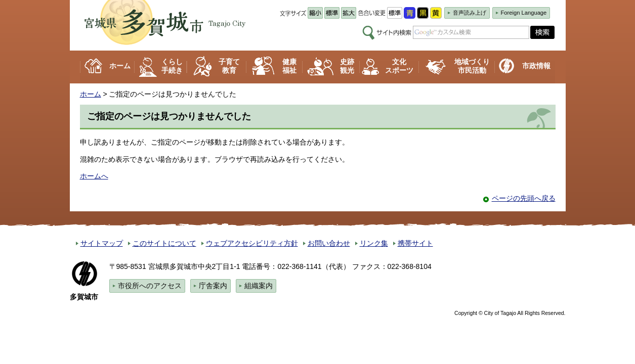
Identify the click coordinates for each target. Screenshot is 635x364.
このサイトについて (164, 243)
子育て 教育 (229, 66)
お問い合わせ (329, 243)
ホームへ (94, 176)
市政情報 (536, 66)
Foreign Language (524, 13)
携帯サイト (415, 243)
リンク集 (374, 243)
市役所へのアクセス (150, 286)
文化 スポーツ (399, 66)
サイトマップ (102, 243)
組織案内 (259, 286)
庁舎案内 (213, 286)
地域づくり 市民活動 (472, 66)
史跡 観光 (347, 66)
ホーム (120, 66)
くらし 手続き (172, 66)
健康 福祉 (289, 66)
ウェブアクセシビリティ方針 (252, 243)
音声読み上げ (470, 13)
